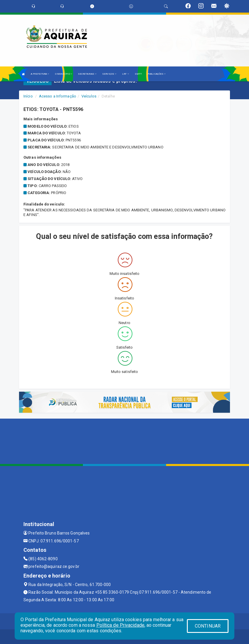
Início (28, 96)
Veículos (89, 96)
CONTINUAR (208, 626)
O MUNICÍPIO (64, 74)
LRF (126, 74)
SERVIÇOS (109, 74)
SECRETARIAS (87, 74)
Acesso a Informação (58, 96)
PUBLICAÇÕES (157, 74)
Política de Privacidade (120, 625)
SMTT (138, 74)
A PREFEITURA (40, 74)
